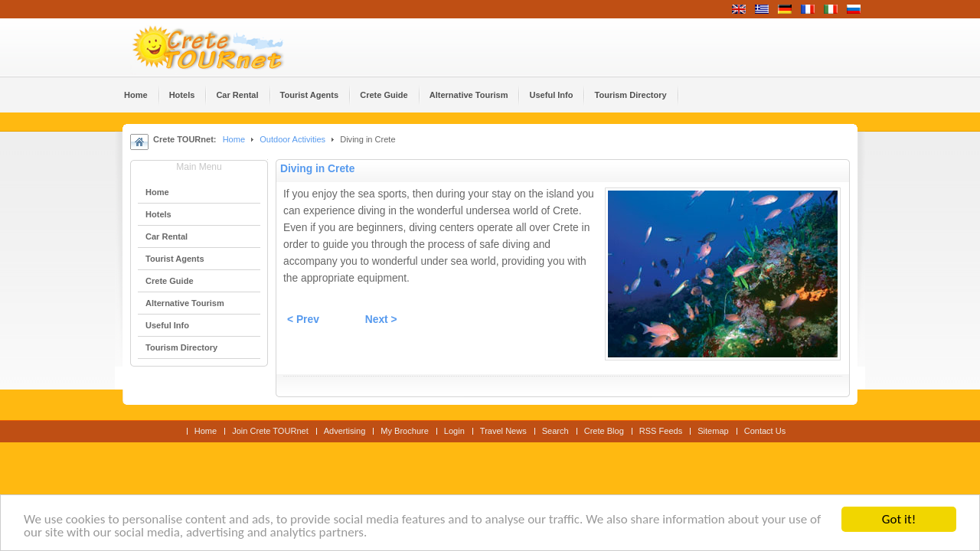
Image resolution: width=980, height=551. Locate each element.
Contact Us (765, 431)
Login (454, 431)
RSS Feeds (661, 431)
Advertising (345, 431)
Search (555, 431)
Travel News (503, 431)
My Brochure (405, 431)
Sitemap (713, 431)
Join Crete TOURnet (270, 431)
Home (234, 139)
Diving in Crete (317, 169)
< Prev (303, 320)
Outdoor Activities (292, 139)
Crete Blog (604, 431)
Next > (381, 320)
